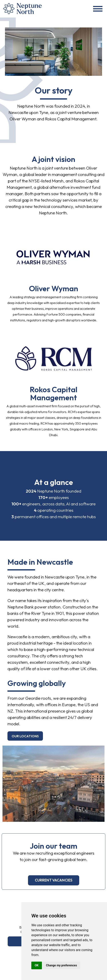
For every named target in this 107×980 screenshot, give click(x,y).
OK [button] (37, 965)
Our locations (25, 736)
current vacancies (54, 880)
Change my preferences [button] (61, 965)
